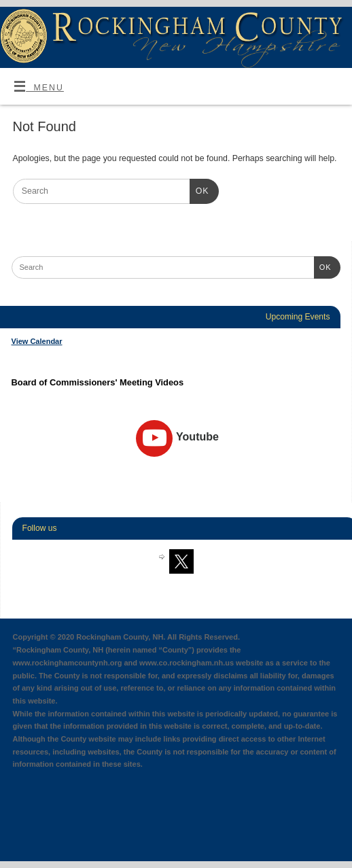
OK (199, 190)
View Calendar (37, 341)
